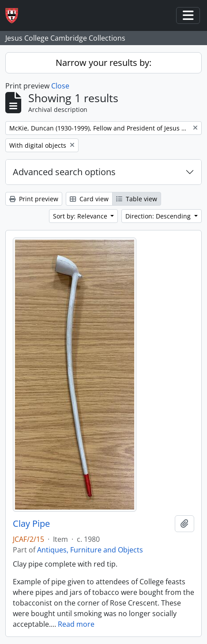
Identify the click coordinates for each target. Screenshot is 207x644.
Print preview (34, 199)
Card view (89, 199)
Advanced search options (64, 172)
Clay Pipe (31, 524)
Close (60, 86)
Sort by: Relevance (81, 216)
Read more (76, 624)
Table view (137, 199)
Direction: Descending (159, 216)
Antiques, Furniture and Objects (90, 550)
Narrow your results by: (103, 63)
